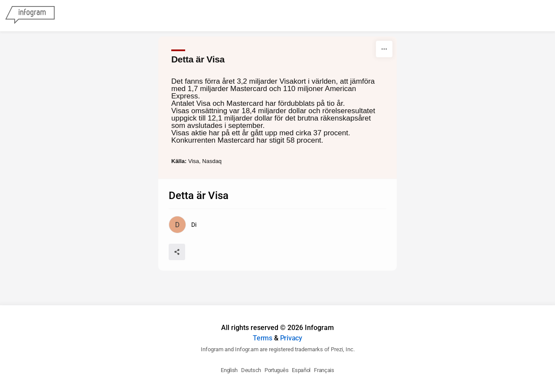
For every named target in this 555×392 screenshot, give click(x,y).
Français (324, 370)
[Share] (177, 252)
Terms (263, 338)
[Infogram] (30, 16)
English (229, 370)
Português (276, 370)
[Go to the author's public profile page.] (182, 225)
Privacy (291, 338)
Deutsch (251, 370)
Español (301, 370)
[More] (384, 49)
